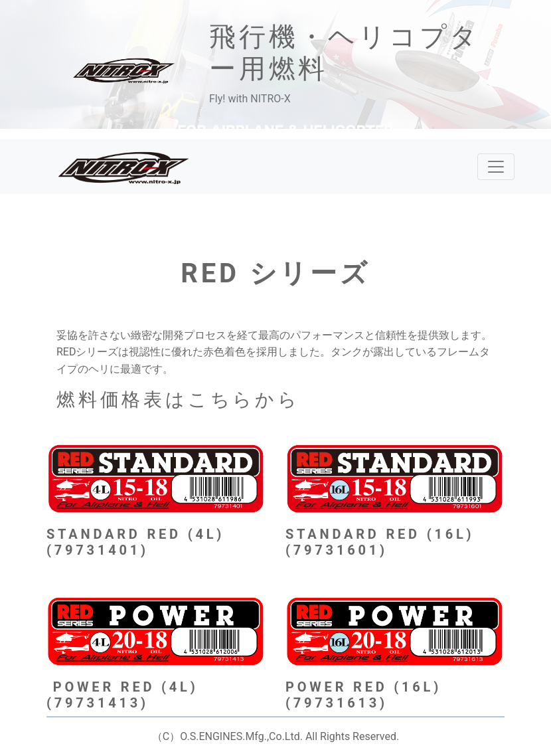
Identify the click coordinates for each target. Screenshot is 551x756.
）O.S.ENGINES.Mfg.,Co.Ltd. (236, 736)
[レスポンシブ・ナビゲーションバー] (496, 167)
